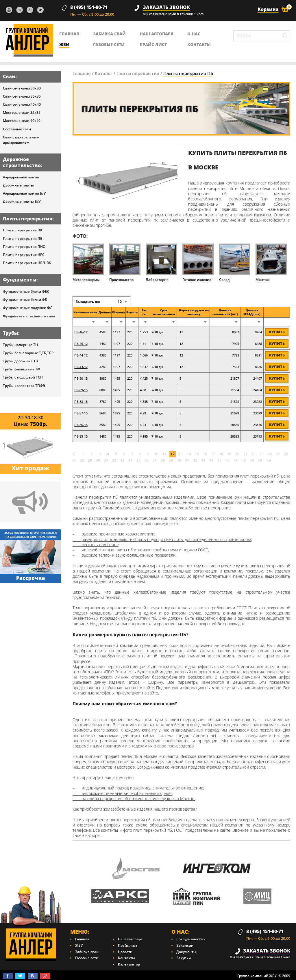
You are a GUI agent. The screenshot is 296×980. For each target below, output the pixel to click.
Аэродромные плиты (21, 177)
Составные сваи (17, 129)
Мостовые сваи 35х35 (22, 113)
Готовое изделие (198, 263)
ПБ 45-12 (81, 344)
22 (254, 454)
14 (189, 454)
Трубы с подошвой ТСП (23, 377)
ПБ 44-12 (81, 355)
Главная (82, 73)
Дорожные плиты (18, 185)
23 (262, 454)
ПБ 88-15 (81, 402)
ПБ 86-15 (81, 425)
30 (98, 460)
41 (187, 460)
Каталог (104, 73)
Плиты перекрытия (28, 219)
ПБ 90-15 (81, 378)
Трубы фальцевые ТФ (22, 369)
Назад (75, 454)
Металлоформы (88, 263)
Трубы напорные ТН (20, 345)
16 (205, 454)
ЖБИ (64, 45)
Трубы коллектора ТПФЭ (24, 386)
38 (163, 460)
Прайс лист (153, 45)
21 (245, 454)
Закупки (184, 958)
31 (106, 460)
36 (147, 460)
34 (130, 460)
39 (171, 460)
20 (237, 454)
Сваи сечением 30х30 (22, 88)
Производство (125, 263)
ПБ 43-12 (81, 367)
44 (211, 460)
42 (195, 460)
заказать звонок (166, 7)
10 (156, 454)
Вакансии (185, 945)
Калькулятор (129, 964)
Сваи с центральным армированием (21, 140)
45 (219, 460)
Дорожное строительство (22, 162)
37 (155, 460)
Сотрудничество (190, 939)
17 (213, 454)
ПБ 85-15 (81, 436)
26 (286, 454)
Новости (125, 952)
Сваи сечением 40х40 (22, 104)
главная (69, 34)
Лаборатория (161, 263)
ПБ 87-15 (81, 413)
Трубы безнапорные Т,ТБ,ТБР (28, 353)
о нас (194, 34)
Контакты (126, 958)
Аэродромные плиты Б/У (24, 193)
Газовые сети (109, 45)
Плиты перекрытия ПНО (24, 247)
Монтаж (271, 263)
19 (229, 454)
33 (122, 460)
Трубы (11, 333)
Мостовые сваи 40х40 (22, 121)
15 (197, 454)
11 (164, 454)
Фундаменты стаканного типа (29, 316)
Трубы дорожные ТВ (20, 361)
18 (221, 454)
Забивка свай (109, 34)
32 (114, 460)
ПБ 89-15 (81, 390)
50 (260, 460)
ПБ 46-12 (81, 332)
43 (203, 460)
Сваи (9, 76)
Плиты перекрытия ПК (23, 230)
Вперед (269, 460)
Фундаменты (20, 280)
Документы (186, 952)
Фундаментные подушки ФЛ (28, 308)
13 (181, 454)
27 (74, 460)
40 (179, 460)
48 (244, 460)
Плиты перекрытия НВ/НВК (27, 263)
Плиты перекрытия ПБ (23, 238)
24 (270, 454)
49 (252, 460)
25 (278, 454)
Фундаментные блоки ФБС (26, 291)
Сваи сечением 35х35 (22, 96)
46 (227, 460)
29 (90, 460)
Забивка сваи (87, 952)
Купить (277, 332)
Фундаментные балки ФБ (25, 300)
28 (82, 460)
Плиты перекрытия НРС (24, 255)
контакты (199, 45)
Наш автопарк (157, 34)
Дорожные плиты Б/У (22, 201)
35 (138, 460)
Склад (235, 263)
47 (236, 460)
